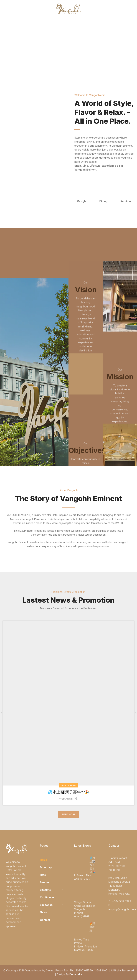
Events (65, 785)
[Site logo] (68, 9)
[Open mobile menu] (9, 9)
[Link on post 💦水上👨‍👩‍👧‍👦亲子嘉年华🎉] (68, 703)
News (73, 785)
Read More (69, 814)
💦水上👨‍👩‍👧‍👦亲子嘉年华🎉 (69, 792)
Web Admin (66, 799)
